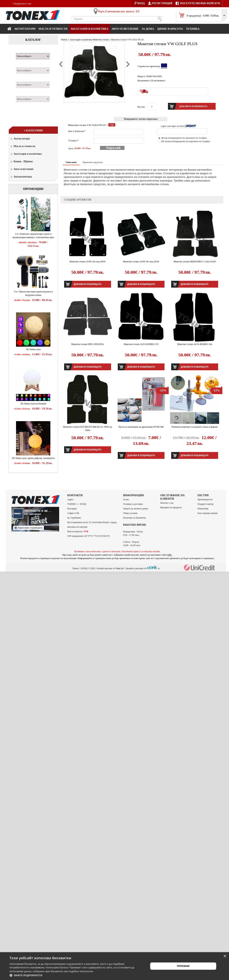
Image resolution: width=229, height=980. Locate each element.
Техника (193, 29)
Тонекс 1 (65, 40)
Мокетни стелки (101, 40)
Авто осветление (125, 29)
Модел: (22, 65)
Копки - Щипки (21, 162)
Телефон (73, 141)
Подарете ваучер (206, 504)
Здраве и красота (170, 29)
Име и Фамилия (77, 131)
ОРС (170, 555)
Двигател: (23, 80)
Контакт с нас (167, 503)
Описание (71, 162)
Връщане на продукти (171, 507)
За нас (126, 499)
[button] (77, 975)
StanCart (119, 568)
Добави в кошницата (87, 284)
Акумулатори (25, 29)
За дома (148, 29)
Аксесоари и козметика (90, 29)
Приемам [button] (183, 966)
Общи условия (130, 513)
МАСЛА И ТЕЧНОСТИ (53, 29)
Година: (22, 94)
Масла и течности (23, 147)
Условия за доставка (133, 504)
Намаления (203, 509)
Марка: (22, 51)
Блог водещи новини (208, 513)
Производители (205, 499)
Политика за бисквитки (134, 518)
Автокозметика (21, 177)
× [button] (225, 956)
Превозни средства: (93, 162)
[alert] (114, 966)
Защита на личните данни (136, 509)
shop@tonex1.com (22, 4)
